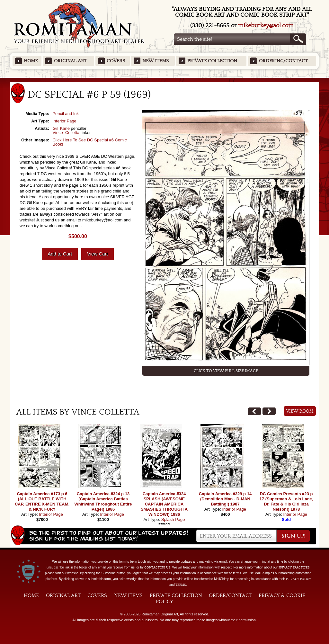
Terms (181, 585)
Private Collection (212, 61)
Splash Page (173, 519)
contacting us (157, 568)
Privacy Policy (298, 579)
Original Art (71, 61)
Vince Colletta (66, 133)
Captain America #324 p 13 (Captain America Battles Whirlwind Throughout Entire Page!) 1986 (103, 501)
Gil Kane (61, 128)
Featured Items (165, 80)
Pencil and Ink (66, 114)
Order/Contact (230, 595)
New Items (156, 61)
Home (31, 61)
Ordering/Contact (283, 61)
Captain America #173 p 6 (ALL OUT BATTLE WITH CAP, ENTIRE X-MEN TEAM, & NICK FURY (42, 501)
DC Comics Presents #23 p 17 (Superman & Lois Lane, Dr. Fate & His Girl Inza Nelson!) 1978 (286, 501)
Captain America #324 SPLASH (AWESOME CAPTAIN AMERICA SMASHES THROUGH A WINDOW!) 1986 (164, 504)
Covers (116, 61)
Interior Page (64, 121)
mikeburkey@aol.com (266, 26)
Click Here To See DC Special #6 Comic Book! (89, 142)
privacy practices (294, 568)
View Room (300, 411)
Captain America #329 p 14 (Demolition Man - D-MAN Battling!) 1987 (225, 499)
